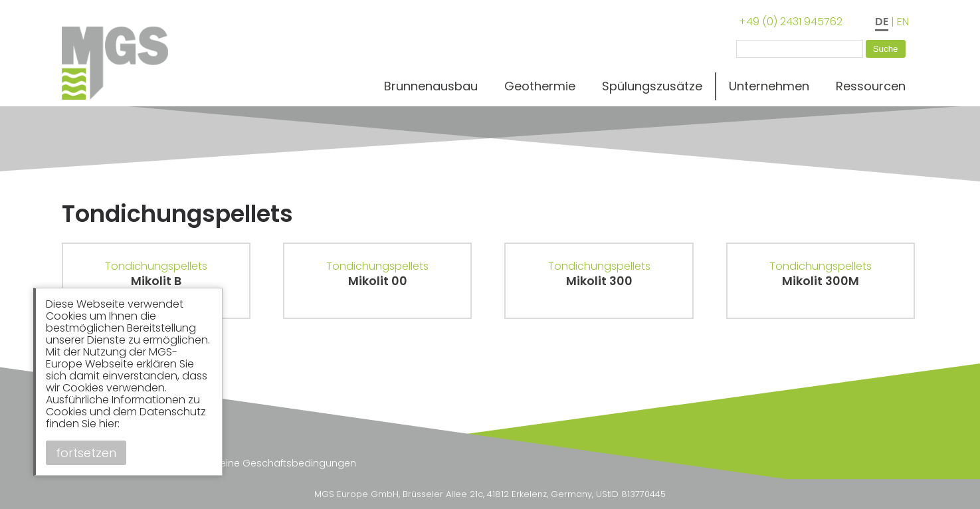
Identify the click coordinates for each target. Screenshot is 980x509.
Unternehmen (769, 86)
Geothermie (540, 86)
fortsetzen (86, 453)
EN (903, 22)
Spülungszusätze (652, 86)
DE (882, 22)
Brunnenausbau (431, 86)
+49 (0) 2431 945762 (791, 22)
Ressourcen (871, 86)
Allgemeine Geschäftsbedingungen (272, 463)
